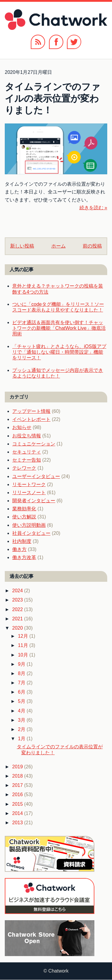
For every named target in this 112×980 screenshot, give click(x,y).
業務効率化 (24, 509)
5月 (22, 701)
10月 (24, 655)
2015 (18, 804)
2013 (18, 823)
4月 (22, 711)
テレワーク (24, 468)
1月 (22, 739)
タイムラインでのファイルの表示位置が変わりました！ (53, 99)
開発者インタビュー (34, 501)
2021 (18, 619)
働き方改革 (24, 557)
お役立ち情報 (27, 436)
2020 (18, 628)
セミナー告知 (27, 460)
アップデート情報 (31, 411)
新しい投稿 (22, 246)
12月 (24, 636)
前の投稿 (92, 246)
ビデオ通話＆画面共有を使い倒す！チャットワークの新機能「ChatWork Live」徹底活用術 (59, 328)
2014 (18, 813)
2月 (22, 729)
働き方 (19, 549)
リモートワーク (29, 484)
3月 (22, 720)
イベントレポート (31, 419)
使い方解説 (24, 517)
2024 (18, 591)
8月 (22, 673)
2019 (18, 767)
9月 (22, 664)
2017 (18, 785)
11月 (24, 645)
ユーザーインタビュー (36, 476)
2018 (18, 776)
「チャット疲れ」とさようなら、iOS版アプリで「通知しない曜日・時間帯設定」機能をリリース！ (59, 352)
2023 (18, 600)
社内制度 (22, 541)
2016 (18, 794)
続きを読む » (93, 208)
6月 (22, 692)
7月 (22, 683)
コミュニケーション (34, 444)
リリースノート (29, 493)
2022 (18, 609)
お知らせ (22, 427)
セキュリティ (27, 452)
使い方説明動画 (29, 525)
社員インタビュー (31, 533)
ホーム (59, 246)
